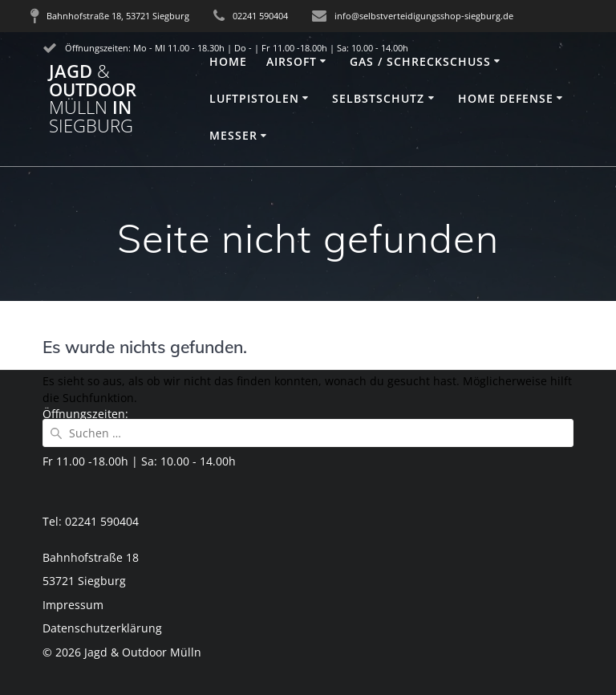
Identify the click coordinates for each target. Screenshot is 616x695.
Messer (233, 135)
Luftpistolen (254, 98)
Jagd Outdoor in (93, 99)
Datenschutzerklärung (102, 628)
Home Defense (506, 98)
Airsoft (292, 61)
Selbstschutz (378, 98)
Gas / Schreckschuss (420, 61)
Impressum (73, 605)
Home (228, 61)
